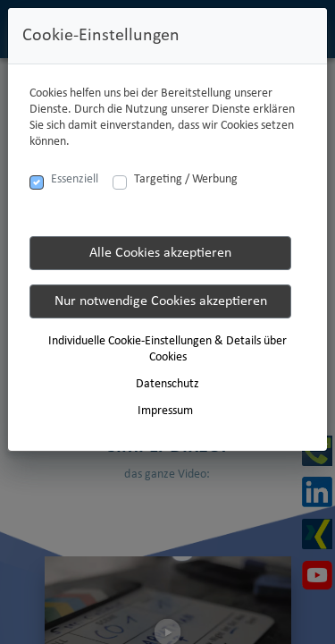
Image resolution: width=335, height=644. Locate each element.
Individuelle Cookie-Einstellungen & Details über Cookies (167, 349)
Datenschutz (167, 384)
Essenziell (75, 179)
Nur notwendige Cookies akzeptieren (161, 301)
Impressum (165, 411)
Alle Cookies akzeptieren (160, 253)
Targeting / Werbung (186, 179)
